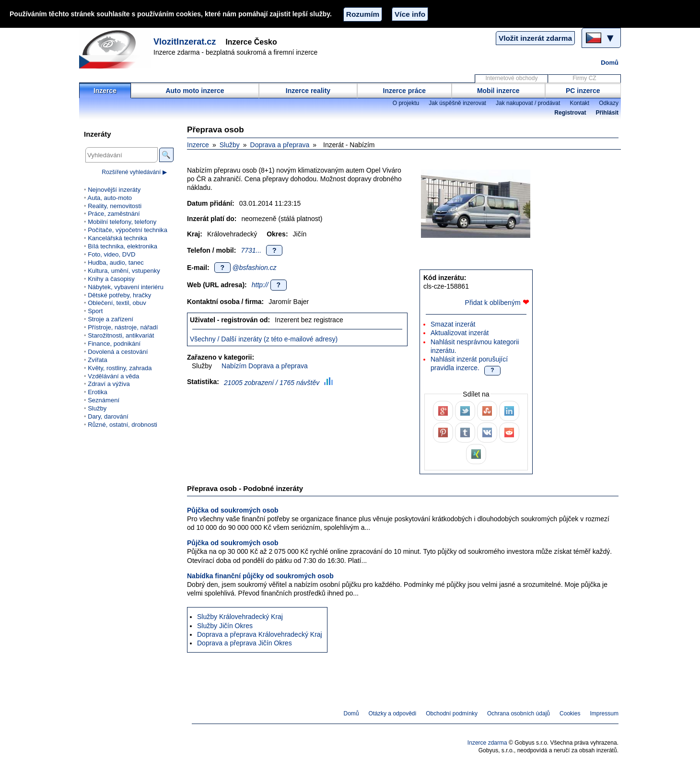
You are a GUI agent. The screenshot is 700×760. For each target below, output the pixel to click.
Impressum (605, 713)
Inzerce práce (405, 91)
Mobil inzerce (498, 91)
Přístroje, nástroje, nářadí (123, 327)
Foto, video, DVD (111, 254)
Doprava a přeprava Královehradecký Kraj (260, 634)
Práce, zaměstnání (114, 214)
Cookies (570, 713)
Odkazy (609, 103)
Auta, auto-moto (110, 198)
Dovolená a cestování (118, 352)
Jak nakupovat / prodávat (528, 103)
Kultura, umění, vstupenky (124, 271)
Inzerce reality (308, 91)
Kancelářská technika (117, 238)
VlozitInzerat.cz (185, 42)
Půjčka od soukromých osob (233, 510)
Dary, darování (108, 416)
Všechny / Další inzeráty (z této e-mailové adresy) (264, 339)
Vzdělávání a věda (113, 376)
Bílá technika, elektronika (122, 246)
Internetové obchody (511, 78)
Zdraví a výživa (109, 384)
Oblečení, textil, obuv (117, 303)
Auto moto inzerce (195, 91)
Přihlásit (607, 113)
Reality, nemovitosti (115, 206)
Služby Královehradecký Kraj (240, 617)
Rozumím (363, 14)
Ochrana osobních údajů (519, 713)
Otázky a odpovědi (393, 713)
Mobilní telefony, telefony (122, 222)
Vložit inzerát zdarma (535, 38)
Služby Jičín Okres (225, 626)
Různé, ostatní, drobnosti (122, 425)
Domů (610, 63)
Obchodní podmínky (452, 713)
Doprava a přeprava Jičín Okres (245, 643)
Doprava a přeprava (280, 145)
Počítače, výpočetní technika (128, 230)
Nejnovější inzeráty (114, 190)
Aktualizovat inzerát (460, 333)
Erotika (98, 392)
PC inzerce (583, 91)
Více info (410, 14)
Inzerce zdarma (487, 743)
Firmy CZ (584, 78)
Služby (230, 145)
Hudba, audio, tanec (116, 263)
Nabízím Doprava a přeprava (265, 366)
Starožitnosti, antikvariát (121, 335)
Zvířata (98, 360)
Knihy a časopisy (111, 279)
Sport (95, 311)
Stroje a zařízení (111, 319)
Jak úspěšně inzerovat (457, 103)
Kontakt (579, 103)
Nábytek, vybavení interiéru (126, 287)
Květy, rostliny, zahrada (120, 368)
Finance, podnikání (114, 344)
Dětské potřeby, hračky (119, 295)
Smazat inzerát (453, 324)
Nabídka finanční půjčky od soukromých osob (260, 576)
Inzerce (105, 91)
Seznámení (104, 400)
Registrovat (570, 113)
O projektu (406, 103)
